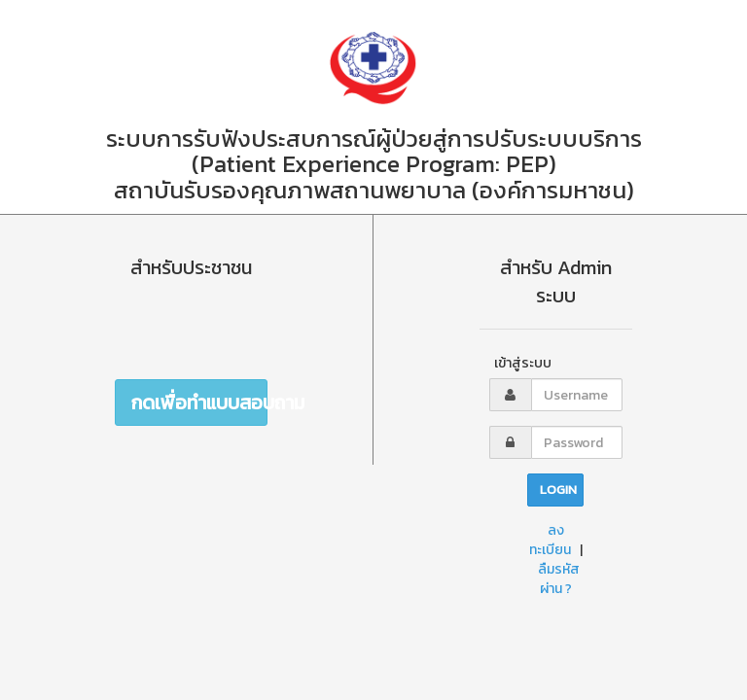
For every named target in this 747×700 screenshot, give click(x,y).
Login (558, 490)
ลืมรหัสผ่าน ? (559, 579)
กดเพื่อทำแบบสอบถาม (199, 402)
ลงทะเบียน (550, 540)
